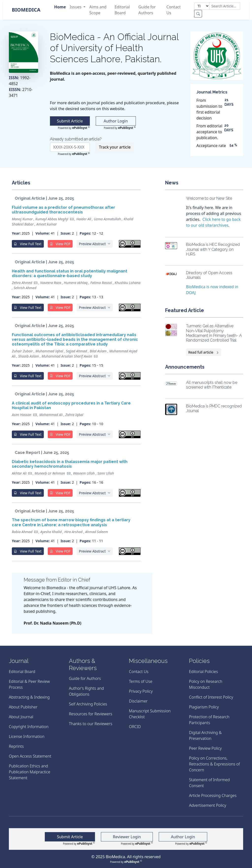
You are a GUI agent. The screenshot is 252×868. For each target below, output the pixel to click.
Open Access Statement (30, 756)
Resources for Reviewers (91, 714)
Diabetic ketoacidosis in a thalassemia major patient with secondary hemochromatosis (70, 464)
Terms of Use (141, 681)
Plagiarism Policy (204, 707)
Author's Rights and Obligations (86, 691)
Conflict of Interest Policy (211, 697)
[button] (95, 244)
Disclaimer (138, 701)
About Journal (21, 717)
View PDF (60, 244)
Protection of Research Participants (209, 720)
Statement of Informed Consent (209, 783)
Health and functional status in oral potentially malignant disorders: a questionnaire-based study (70, 273)
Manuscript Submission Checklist (150, 714)
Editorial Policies (203, 672)
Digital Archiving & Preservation (205, 735)
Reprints (16, 746)
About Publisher (23, 707)
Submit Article (70, 121)
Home (60, 7)
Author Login (116, 121)
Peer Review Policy (205, 748)
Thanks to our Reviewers (91, 724)
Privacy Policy (141, 691)
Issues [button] (76, 7)
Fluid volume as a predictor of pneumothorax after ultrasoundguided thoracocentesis (63, 210)
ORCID (135, 727)
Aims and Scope (98, 10)
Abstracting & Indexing (29, 697)
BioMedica (26, 10)
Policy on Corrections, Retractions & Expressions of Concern (214, 764)
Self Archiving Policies (88, 704)
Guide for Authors (147, 10)
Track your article (115, 147)
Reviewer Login (127, 837)
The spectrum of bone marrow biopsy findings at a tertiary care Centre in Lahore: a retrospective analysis (71, 522)
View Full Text (28, 244)
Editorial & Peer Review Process (29, 684)
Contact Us (173, 10)
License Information (27, 736)
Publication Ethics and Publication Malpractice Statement (30, 772)
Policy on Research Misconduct (206, 684)
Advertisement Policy (208, 805)
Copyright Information (29, 727)
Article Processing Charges (213, 795)
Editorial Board (122, 10)
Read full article (204, 352)
